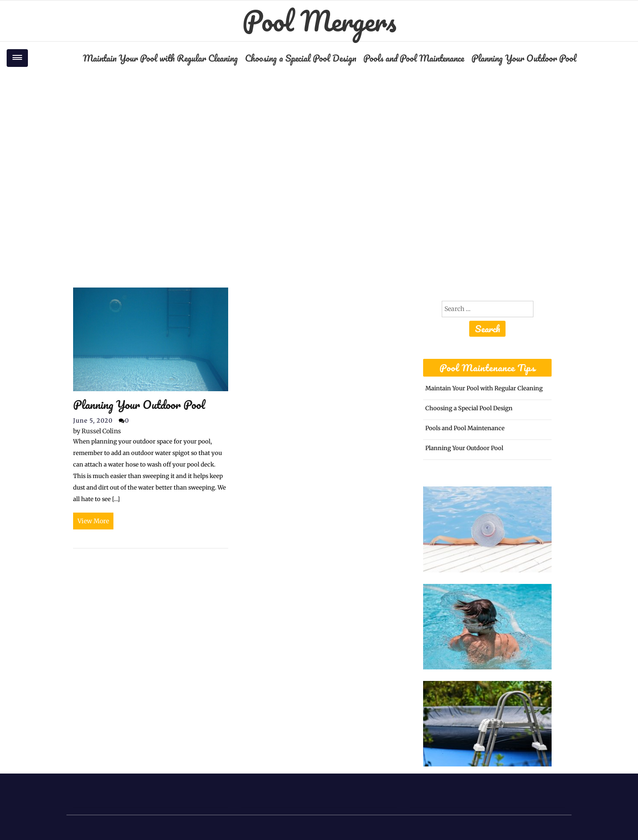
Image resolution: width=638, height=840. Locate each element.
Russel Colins (97, 431)
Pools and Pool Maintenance (414, 58)
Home (273, 156)
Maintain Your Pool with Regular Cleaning (160, 58)
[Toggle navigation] (17, 58)
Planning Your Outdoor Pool (524, 58)
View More (93, 521)
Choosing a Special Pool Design (301, 58)
